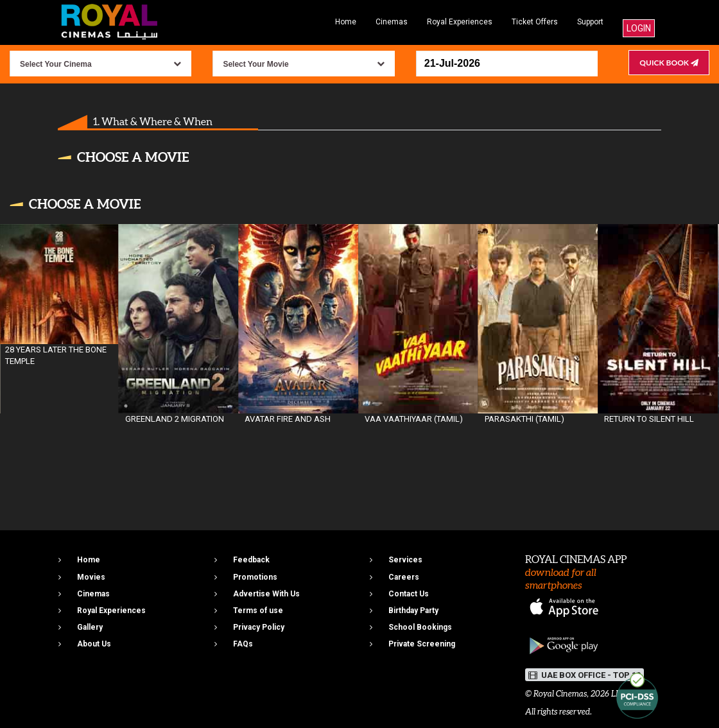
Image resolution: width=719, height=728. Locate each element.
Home (346, 22)
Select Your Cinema (56, 64)
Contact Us (409, 594)
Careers (404, 577)
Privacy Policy (259, 627)
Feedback (251, 560)
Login (639, 28)
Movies (91, 577)
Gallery (90, 627)
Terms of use (258, 611)
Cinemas (392, 22)
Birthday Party (413, 611)
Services (405, 560)
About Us (94, 644)
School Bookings (420, 627)
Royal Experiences (460, 22)
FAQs (243, 644)
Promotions (255, 577)
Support (590, 22)
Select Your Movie (256, 64)
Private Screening (422, 644)
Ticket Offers (535, 22)
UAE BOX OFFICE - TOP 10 (585, 675)
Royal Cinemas (560, 694)
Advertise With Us (266, 594)
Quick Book (669, 63)
